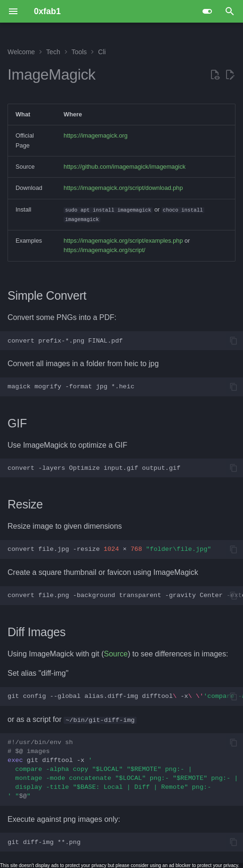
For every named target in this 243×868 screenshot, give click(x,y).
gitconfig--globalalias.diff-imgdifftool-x (125, 696)
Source (116, 654)
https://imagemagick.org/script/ (105, 250)
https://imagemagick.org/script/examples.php (123, 241)
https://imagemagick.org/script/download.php (123, 188)
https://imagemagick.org (96, 135)
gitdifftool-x (123, 769)
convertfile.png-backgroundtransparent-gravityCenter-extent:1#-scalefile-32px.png (125, 595)
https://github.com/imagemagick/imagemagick (125, 167)
